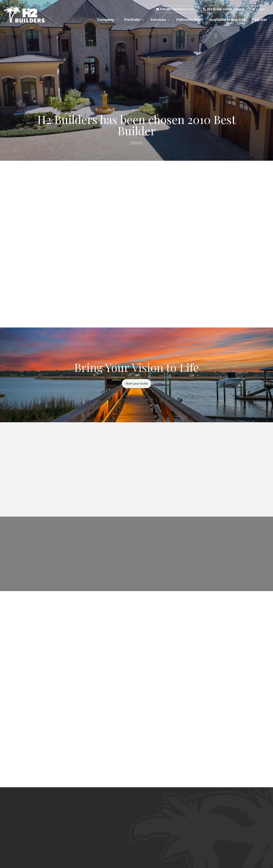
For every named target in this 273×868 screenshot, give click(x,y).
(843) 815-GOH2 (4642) (224, 9)
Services (160, 20)
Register (260, 20)
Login (259, 9)
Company (108, 20)
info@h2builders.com (176, 9)
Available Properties (227, 20)
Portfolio (134, 20)
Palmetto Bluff (190, 20)
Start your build (137, 384)
